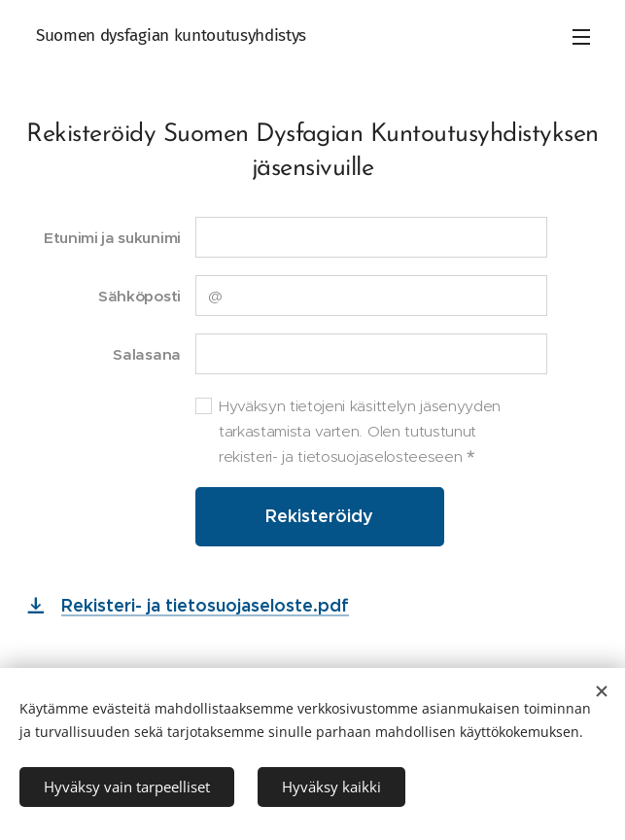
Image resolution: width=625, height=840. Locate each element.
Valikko (581, 37)
